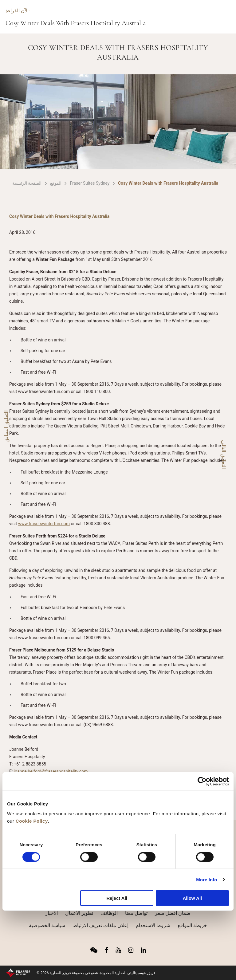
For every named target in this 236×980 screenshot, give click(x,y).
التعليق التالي (224, 455)
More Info (206, 879)
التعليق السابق (6, 426)
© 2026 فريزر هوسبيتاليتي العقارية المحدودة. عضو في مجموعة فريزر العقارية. (97, 973)
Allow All (192, 898)
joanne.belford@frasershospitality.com (51, 771)
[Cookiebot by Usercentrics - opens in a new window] (202, 781)
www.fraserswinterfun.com (44, 524)
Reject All (117, 898)
